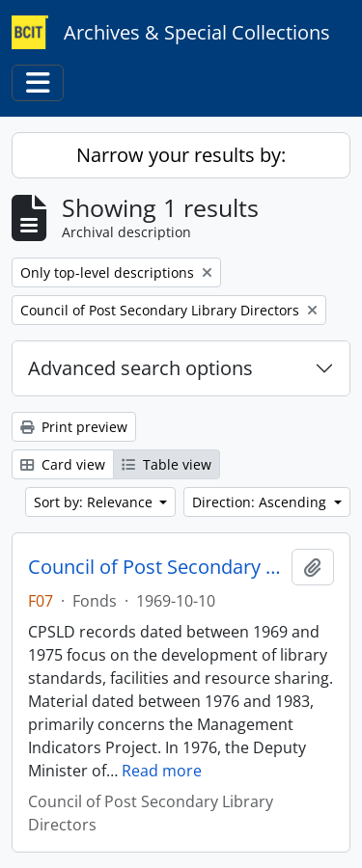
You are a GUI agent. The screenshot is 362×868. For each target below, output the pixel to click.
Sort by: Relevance (95, 502)
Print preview (74, 427)
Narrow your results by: (181, 155)
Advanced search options (140, 368)
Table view (167, 464)
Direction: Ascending (261, 502)
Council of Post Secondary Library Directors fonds (156, 567)
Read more (162, 771)
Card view (63, 464)
